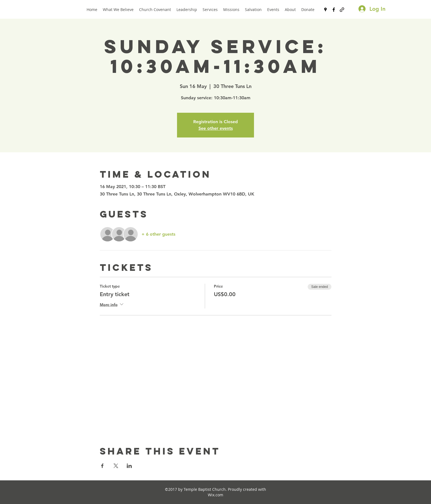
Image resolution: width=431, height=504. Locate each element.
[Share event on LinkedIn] (129, 466)
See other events (216, 128)
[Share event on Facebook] (102, 466)
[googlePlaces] (325, 10)
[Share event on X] (116, 466)
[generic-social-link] (342, 10)
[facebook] (334, 10)
